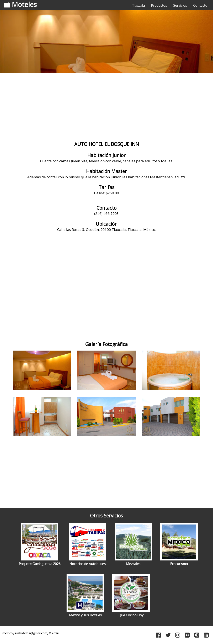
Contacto (200, 5)
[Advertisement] (106, 107)
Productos (159, 5)
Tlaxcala (138, 5)
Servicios (180, 5)
